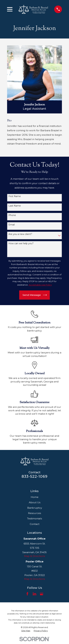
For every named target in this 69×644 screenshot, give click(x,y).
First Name (15, 196)
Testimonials (34, 518)
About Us (35, 502)
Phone (12, 215)
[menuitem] (26, 631)
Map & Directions (34, 556)
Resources (34, 513)
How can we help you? (21, 244)
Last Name (15, 206)
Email (12, 225)
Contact (35, 524)
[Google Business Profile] (42, 594)
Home (35, 497)
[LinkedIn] (34, 594)
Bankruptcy (35, 508)
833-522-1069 (34, 476)
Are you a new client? (20, 234)
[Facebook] (27, 594)
